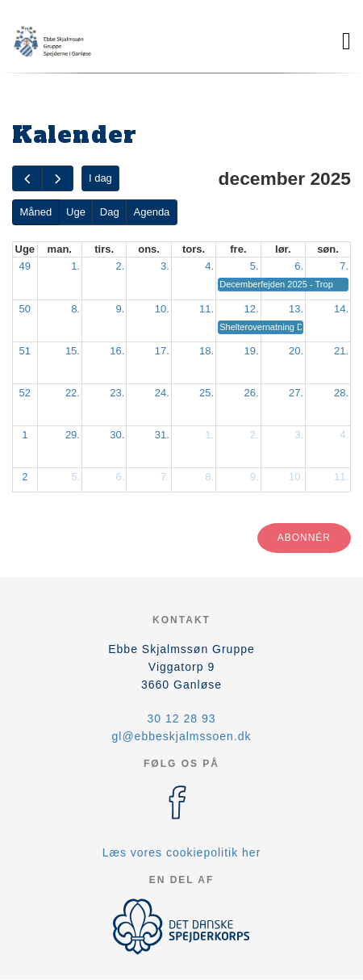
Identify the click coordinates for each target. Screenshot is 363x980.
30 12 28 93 (182, 718)
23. (117, 393)
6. (299, 266)
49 (25, 266)
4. (209, 266)
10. (162, 309)
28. (341, 393)
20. (296, 351)
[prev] (27, 179)
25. (207, 393)
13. (296, 309)
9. (121, 309)
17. (162, 351)
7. (344, 266)
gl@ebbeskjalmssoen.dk (182, 736)
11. (207, 309)
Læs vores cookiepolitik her (182, 852)
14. (341, 309)
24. (162, 393)
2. (121, 266)
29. (73, 435)
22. (73, 393)
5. (255, 266)
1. (75, 266)
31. (162, 435)
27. (296, 393)
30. (117, 435)
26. (252, 393)
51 (25, 351)
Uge (76, 212)
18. (207, 351)
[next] (57, 179)
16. (117, 351)
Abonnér (304, 538)
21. (341, 351)
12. (252, 309)
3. (165, 266)
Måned (35, 212)
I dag (100, 178)
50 (25, 309)
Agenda (152, 212)
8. (75, 309)
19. (252, 351)
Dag (110, 212)
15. (73, 351)
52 (25, 393)
